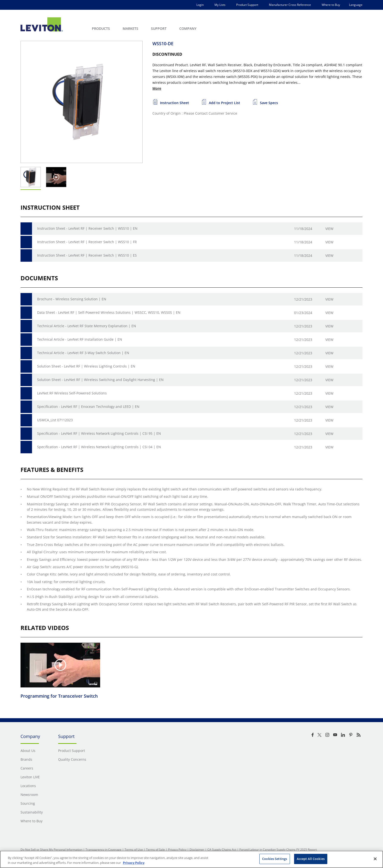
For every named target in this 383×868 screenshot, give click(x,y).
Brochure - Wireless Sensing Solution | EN (72, 299)
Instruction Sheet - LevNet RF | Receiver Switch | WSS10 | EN (87, 228)
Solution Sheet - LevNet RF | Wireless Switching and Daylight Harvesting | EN (100, 380)
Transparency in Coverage (103, 850)
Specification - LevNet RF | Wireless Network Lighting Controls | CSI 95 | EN (99, 433)
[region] (191, 859)
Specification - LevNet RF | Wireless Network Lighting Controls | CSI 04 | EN (99, 447)
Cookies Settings (275, 859)
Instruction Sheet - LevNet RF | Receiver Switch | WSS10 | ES (87, 255)
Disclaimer (197, 850)
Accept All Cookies (311, 859)
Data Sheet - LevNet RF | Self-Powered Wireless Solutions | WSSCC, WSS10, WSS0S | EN (109, 312)
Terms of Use (134, 850)
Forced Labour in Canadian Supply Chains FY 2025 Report (278, 850)
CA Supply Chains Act (222, 850)
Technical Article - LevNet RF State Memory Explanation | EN (87, 326)
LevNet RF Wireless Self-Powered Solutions (72, 393)
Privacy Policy (177, 850)
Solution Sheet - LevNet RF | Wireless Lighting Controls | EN (86, 366)
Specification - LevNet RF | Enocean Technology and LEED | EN (88, 407)
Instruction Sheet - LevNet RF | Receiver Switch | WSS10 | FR (87, 242)
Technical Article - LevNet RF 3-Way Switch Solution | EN (83, 353)
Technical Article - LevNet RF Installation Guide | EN (80, 339)
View (329, 229)
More (157, 88)
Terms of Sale (155, 850)
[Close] (375, 859)
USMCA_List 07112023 (55, 420)
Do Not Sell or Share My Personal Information (51, 850)
